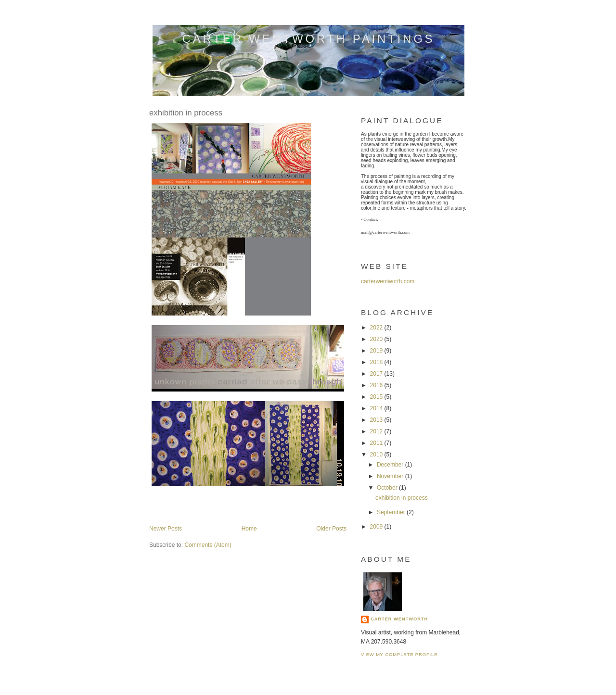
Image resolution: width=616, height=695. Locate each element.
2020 (377, 339)
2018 (377, 362)
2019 (377, 351)
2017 (377, 374)
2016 (377, 385)
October (388, 488)
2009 (377, 527)
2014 (377, 408)
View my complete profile (399, 655)
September (392, 512)
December (391, 465)
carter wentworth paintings (309, 39)
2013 (377, 420)
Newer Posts (166, 529)
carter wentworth (399, 619)
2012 (377, 431)
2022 (377, 328)
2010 (377, 455)
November (391, 476)
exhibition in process (186, 113)
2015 (377, 397)
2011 (377, 443)
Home (249, 529)
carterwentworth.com (388, 281)
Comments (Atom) (208, 545)
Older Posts (331, 529)
